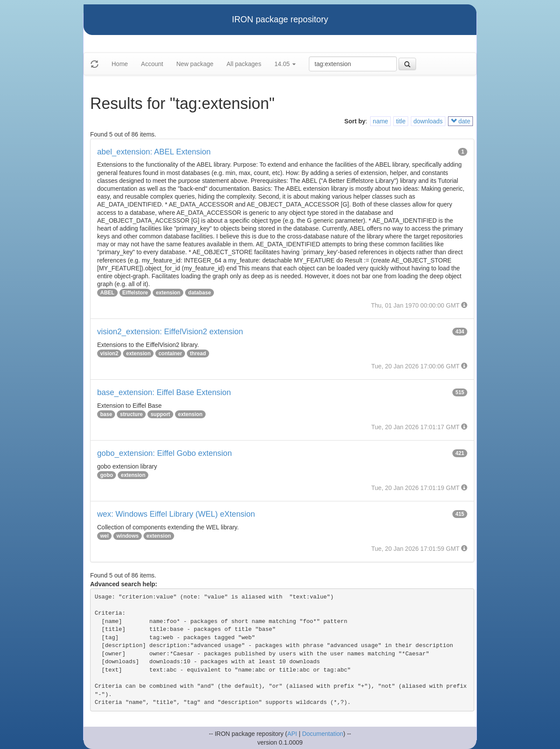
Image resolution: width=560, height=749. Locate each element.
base (106, 414)
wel (104, 536)
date (460, 121)
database (199, 293)
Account (152, 64)
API (292, 734)
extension (168, 293)
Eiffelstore (135, 293)
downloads (428, 121)
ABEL (107, 293)
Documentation (322, 734)
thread (198, 353)
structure (131, 414)
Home (120, 64)
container (170, 353)
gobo (107, 475)
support (160, 414)
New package (195, 64)
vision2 (109, 353)
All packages (244, 64)
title (401, 121)
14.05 (285, 64)
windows (128, 536)
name (380, 121)
